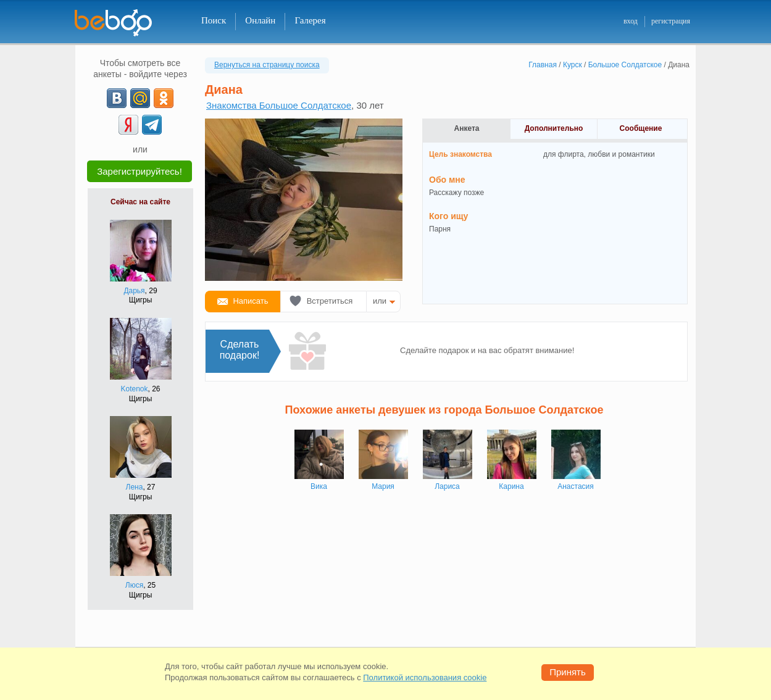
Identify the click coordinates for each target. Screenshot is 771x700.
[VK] (117, 98)
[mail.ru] (140, 98)
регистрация (671, 21)
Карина (511, 486)
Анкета (467, 128)
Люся (134, 585)
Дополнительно (554, 128)
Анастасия (576, 486)
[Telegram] (152, 125)
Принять (568, 672)
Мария (383, 486)
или (380, 301)
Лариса (447, 486)
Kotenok (134, 389)
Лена (135, 487)
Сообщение (641, 128)
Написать (250, 301)
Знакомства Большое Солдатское (279, 105)
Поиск (214, 20)
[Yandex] (128, 125)
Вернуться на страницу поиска (267, 65)
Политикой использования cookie (425, 677)
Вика (319, 486)
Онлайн (260, 20)
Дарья (134, 291)
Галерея (310, 20)
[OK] (164, 98)
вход (631, 21)
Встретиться (330, 301)
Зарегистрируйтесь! (140, 171)
